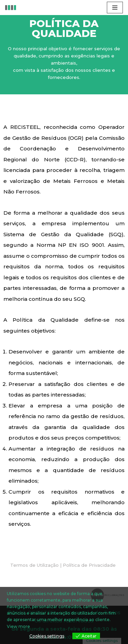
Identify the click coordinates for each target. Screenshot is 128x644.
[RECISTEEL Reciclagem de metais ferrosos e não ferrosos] (11, 8)
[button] (63, 565)
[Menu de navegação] (115, 8)
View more (18, 626)
